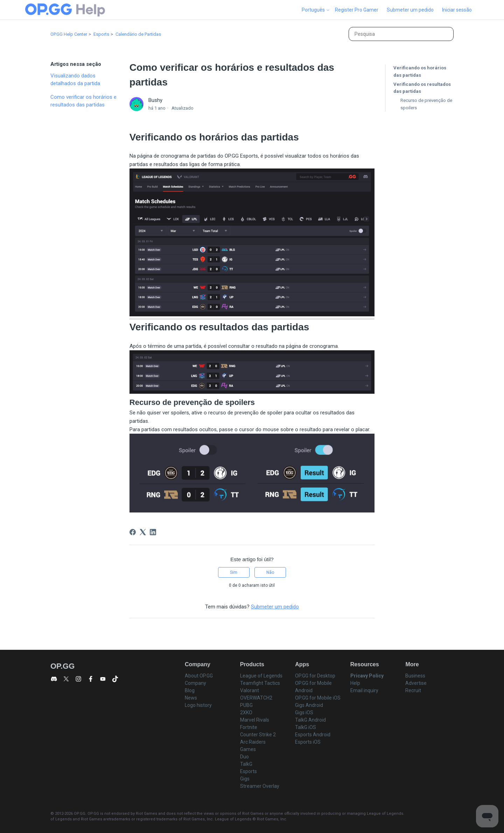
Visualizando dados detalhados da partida (75, 80)
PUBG (246, 705)
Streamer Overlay (260, 786)
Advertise (416, 683)
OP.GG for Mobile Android (313, 687)
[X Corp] (143, 532)
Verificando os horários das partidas (420, 71)
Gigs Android (309, 705)
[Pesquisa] (401, 34)
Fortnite (249, 727)
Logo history (198, 705)
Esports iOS (308, 742)
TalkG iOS (306, 727)
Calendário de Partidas (138, 34)
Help (355, 683)
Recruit (413, 690)
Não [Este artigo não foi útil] (270, 572)
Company (195, 683)
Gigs (245, 779)
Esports (101, 34)
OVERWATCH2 (256, 698)
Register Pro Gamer (357, 10)
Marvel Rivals (255, 720)
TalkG (246, 764)
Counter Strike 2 (258, 735)
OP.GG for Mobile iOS (318, 698)
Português (316, 10)
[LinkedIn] (153, 532)
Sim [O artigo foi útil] (234, 572)
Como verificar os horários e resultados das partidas (83, 101)
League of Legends (261, 676)
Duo (244, 757)
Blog (190, 690)
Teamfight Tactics (260, 683)
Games (248, 749)
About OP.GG (199, 676)
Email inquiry (364, 690)
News (191, 698)
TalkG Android (310, 720)
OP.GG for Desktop (315, 676)
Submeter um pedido (410, 10)
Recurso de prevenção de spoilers (426, 104)
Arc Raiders (253, 742)
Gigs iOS (304, 712)
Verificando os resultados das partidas (422, 88)
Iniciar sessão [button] (457, 10)
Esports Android (313, 735)
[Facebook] (133, 532)
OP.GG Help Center (69, 34)
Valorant (250, 690)
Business (415, 676)
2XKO (246, 712)
